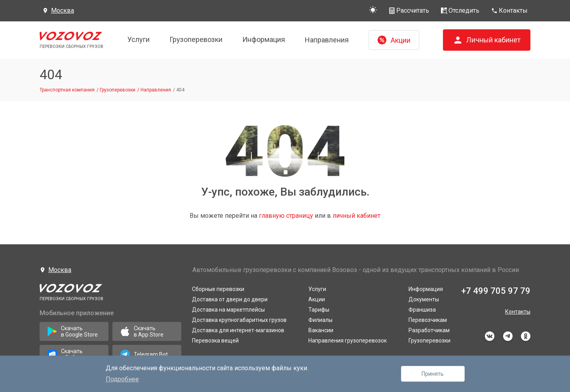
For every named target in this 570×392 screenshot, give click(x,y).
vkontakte (490, 336)
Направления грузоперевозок (348, 341)
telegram (508, 336)
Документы (424, 299)
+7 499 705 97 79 (496, 291)
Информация (264, 39)
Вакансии (321, 330)
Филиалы (320, 320)
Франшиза (422, 310)
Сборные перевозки (218, 289)
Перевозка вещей (215, 341)
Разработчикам (429, 330)
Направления (327, 40)
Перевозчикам (428, 320)
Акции (317, 299)
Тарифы (319, 310)
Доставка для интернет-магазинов (238, 330)
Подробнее (122, 379)
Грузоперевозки (196, 39)
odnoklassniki (526, 336)
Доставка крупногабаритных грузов (239, 320)
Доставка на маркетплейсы (228, 310)
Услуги (139, 39)
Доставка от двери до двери (230, 299)
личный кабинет (356, 216)
